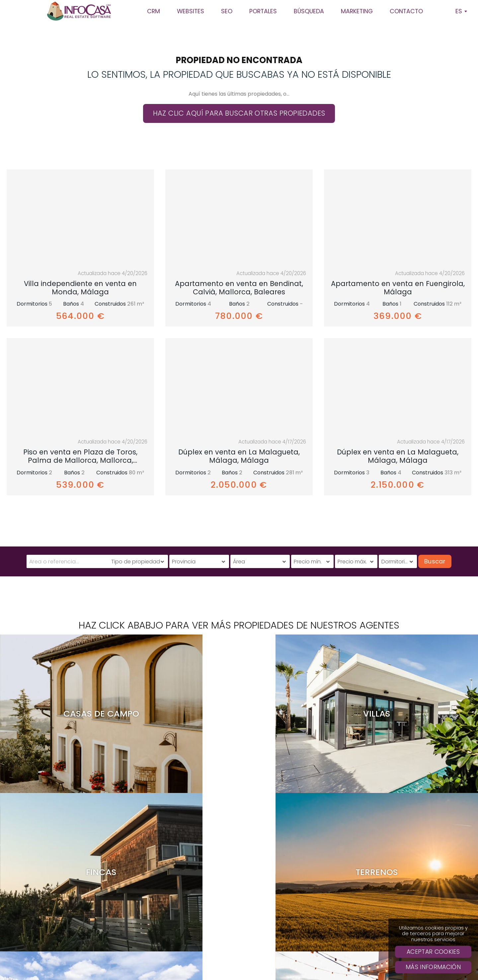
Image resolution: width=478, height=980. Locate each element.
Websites (296, 901)
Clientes (296, 890)
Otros (320, 972)
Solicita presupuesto (296, 923)
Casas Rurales (227, 972)
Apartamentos (167, 972)
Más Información (433, 967)
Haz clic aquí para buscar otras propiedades (239, 113)
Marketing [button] (357, 11)
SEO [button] (227, 11)
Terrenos (260, 972)
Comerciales (291, 972)
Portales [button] (263, 11)
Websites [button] (191, 11)
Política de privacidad (269, 963)
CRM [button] (154, 11)
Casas (197, 972)
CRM (296, 858)
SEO (296, 869)
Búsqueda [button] (309, 11)
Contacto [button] (406, 11)
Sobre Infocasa (296, 879)
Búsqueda (296, 912)
